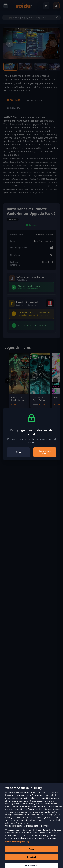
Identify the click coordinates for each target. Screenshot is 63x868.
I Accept (31, 851)
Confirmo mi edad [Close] (45, 452)
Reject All (32, 859)
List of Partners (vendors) (17, 844)
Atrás (18, 452)
